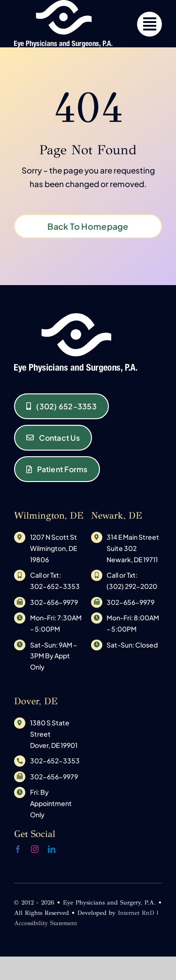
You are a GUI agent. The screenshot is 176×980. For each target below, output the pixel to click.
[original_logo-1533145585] (76, 317)
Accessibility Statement (46, 923)
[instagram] (35, 849)
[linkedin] (52, 849)
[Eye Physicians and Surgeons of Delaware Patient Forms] (57, 469)
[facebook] (18, 849)
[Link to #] (149, 24)
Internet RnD (136, 913)
